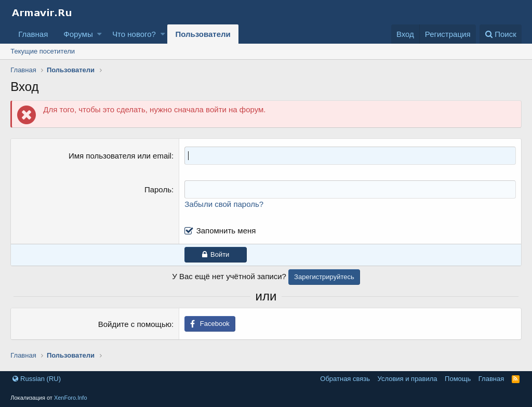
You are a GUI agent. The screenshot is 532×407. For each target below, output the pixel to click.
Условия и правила (408, 379)
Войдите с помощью (135, 324)
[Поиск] (501, 34)
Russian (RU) (37, 379)
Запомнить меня (226, 231)
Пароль (158, 189)
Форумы (78, 34)
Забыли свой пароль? (224, 204)
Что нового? (134, 34)
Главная (33, 34)
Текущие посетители (43, 51)
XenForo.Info (71, 398)
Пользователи (203, 34)
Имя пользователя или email (120, 156)
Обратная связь (345, 379)
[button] (99, 34)
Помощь (458, 379)
